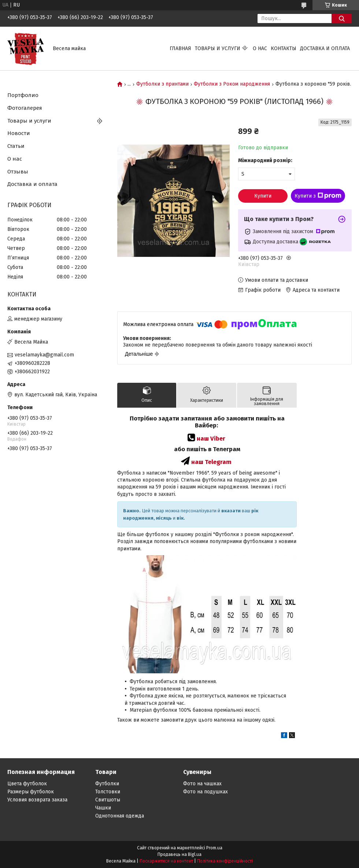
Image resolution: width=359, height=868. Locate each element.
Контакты (284, 48)
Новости (19, 133)
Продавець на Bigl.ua (179, 854)
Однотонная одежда (120, 816)
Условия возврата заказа (37, 800)
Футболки (107, 784)
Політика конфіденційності (225, 861)
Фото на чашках (202, 784)
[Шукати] (342, 18)
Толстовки (108, 792)
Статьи (16, 146)
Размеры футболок (31, 792)
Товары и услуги (218, 48)
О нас (260, 48)
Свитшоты (108, 800)
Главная (180, 48)
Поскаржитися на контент (166, 861)
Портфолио (23, 95)
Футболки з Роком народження (232, 84)
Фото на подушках (206, 792)
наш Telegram (211, 462)
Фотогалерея (25, 108)
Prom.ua (214, 848)
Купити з (318, 196)
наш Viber (211, 438)
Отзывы (18, 172)
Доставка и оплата (325, 48)
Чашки (103, 808)
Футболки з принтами (162, 84)
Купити (263, 196)
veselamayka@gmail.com (44, 355)
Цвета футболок (27, 784)
